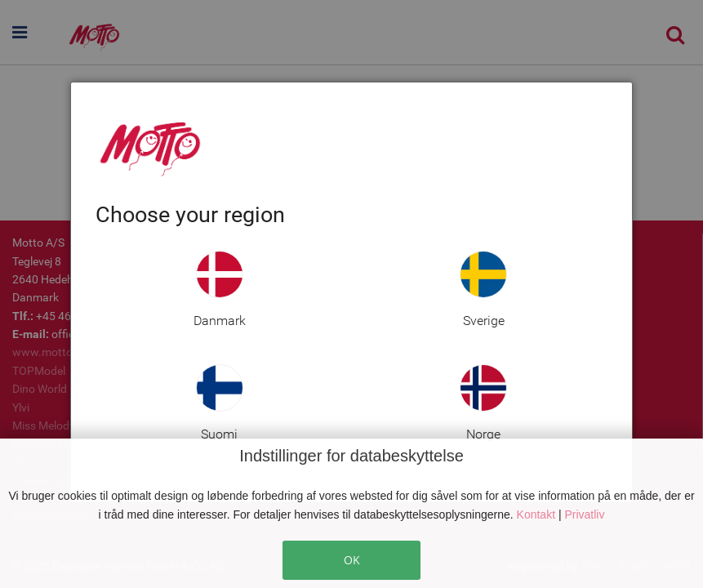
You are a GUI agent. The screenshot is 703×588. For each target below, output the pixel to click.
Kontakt (538, 514)
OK (352, 560)
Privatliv (584, 514)
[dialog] (351, 292)
